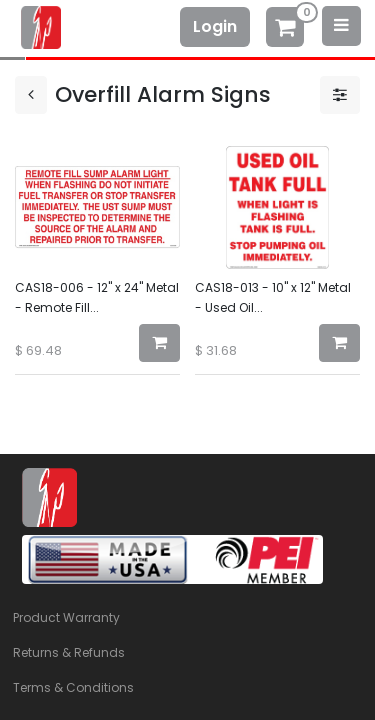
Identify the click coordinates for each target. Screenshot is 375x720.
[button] (159, 343)
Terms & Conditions (73, 687)
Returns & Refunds (69, 652)
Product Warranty (66, 617)
